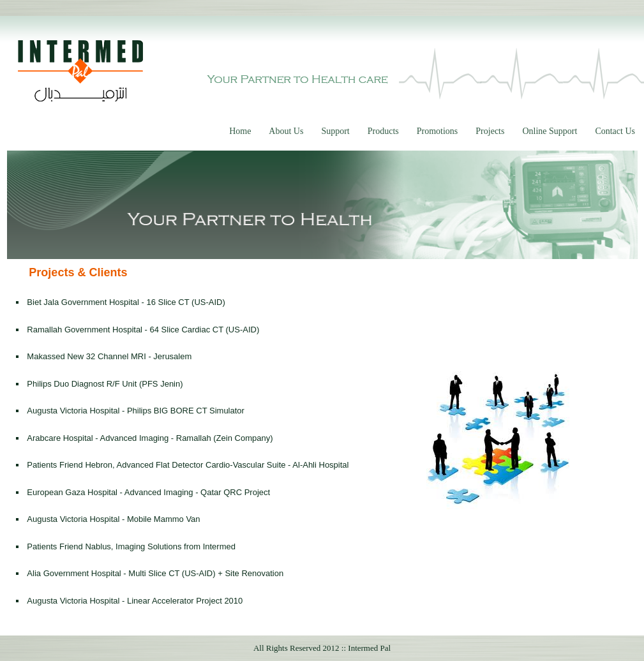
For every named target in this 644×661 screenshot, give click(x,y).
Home (240, 131)
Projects (490, 131)
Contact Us (615, 131)
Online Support (550, 131)
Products (383, 131)
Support (335, 131)
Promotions (438, 131)
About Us (286, 131)
